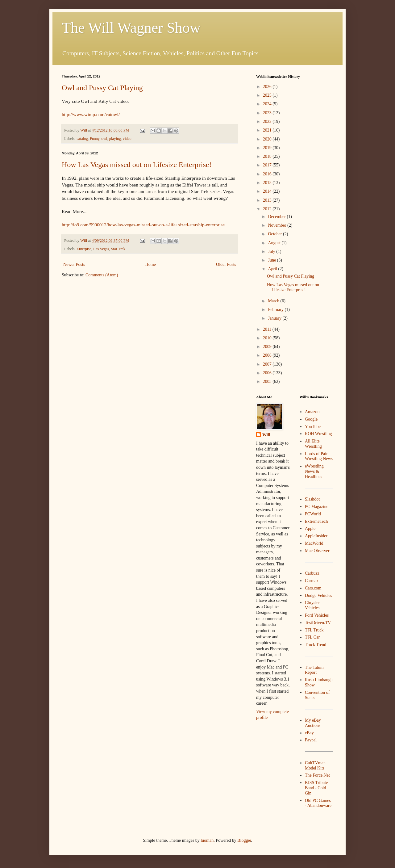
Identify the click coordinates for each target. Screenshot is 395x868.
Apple (310, 528)
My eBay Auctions (313, 723)
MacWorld (314, 543)
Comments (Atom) (102, 275)
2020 (268, 139)
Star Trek (118, 249)
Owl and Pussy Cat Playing (102, 88)
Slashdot (312, 499)
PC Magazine (317, 507)
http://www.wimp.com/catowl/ (91, 114)
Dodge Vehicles (318, 595)
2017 (268, 165)
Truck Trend (316, 645)
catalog (82, 139)
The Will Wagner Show (131, 28)
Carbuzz (312, 573)
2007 (268, 364)
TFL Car (312, 637)
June (272, 260)
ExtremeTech (316, 521)
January (275, 318)
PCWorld (313, 514)
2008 (268, 355)
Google (311, 419)
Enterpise (84, 249)
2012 (268, 209)
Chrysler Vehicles (312, 605)
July (272, 252)
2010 (268, 338)
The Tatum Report (314, 670)
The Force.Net (317, 775)
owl (104, 139)
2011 (268, 329)
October (275, 234)
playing (115, 139)
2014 (268, 191)
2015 (268, 183)
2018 (268, 156)
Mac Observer (317, 551)
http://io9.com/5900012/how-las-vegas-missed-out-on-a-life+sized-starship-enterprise (143, 225)
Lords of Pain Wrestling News (319, 456)
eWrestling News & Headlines (314, 471)
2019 (268, 148)
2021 (268, 130)
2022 (268, 122)
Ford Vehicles (317, 615)
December (277, 217)
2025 (268, 95)
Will (266, 435)
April (273, 269)
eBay (309, 733)
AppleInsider (316, 536)
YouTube (313, 427)
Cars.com (313, 588)
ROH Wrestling (318, 434)
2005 (268, 382)
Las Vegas (101, 249)
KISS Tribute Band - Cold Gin (316, 788)
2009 (268, 347)
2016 (268, 174)
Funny (95, 139)
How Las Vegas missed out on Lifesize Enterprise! (137, 165)
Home (151, 264)
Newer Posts (74, 264)
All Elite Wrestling (313, 444)
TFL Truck (314, 630)
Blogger (244, 840)
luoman (207, 840)
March (274, 301)
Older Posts (226, 264)
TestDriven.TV (318, 623)
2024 (268, 104)
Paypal (311, 740)
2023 (268, 113)
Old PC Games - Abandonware (318, 803)
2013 (268, 200)
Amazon (312, 412)
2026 (268, 87)
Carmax (312, 581)
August (275, 243)
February (276, 310)
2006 (268, 373)
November (278, 225)
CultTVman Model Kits (315, 765)
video (127, 139)
